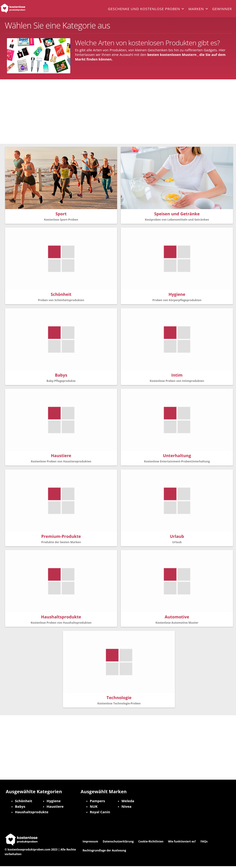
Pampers (97, 803)
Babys (20, 808)
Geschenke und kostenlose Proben (144, 9)
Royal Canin (100, 814)
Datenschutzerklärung (118, 843)
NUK (94, 808)
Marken (196, 9)
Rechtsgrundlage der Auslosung (104, 852)
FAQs (204, 843)
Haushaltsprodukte (32, 814)
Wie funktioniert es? (182, 843)
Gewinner (222, 9)
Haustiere (55, 808)
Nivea (126, 808)
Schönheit (24, 803)
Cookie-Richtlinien (151, 843)
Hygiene (54, 803)
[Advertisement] (118, 112)
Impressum (90, 843)
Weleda (128, 803)
